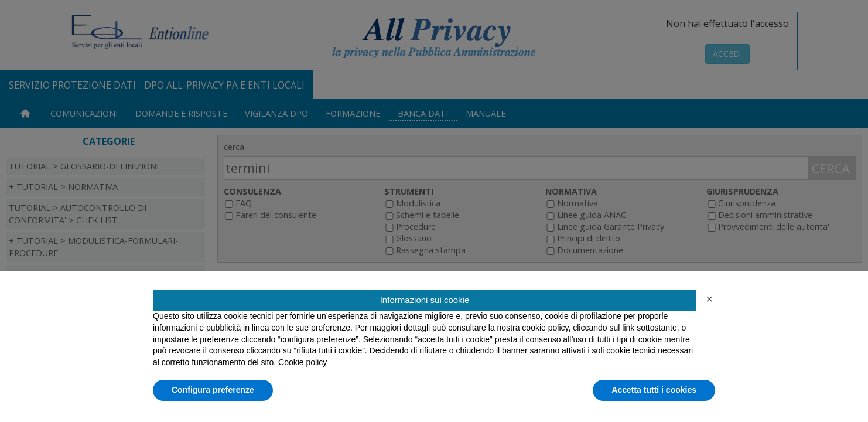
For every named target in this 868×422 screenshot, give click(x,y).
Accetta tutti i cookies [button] (654, 390)
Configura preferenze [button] (213, 390)
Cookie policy (303, 362)
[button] (709, 299)
